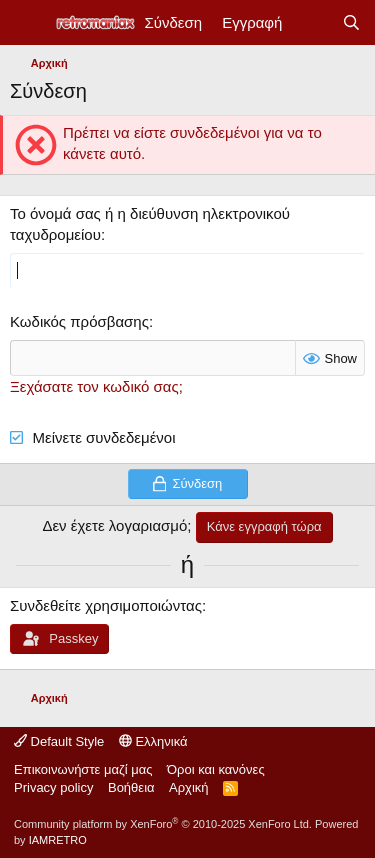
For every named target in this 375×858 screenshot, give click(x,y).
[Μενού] (27, 23)
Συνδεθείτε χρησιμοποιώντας (106, 605)
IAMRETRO (58, 840)
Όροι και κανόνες (216, 769)
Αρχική (189, 787)
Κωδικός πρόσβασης (79, 321)
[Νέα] (311, 22)
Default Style (59, 741)
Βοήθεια (131, 787)
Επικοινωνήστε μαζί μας (83, 769)
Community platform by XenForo (163, 824)
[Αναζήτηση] (351, 22)
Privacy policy (53, 787)
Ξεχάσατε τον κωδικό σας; (96, 386)
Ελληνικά (153, 741)
